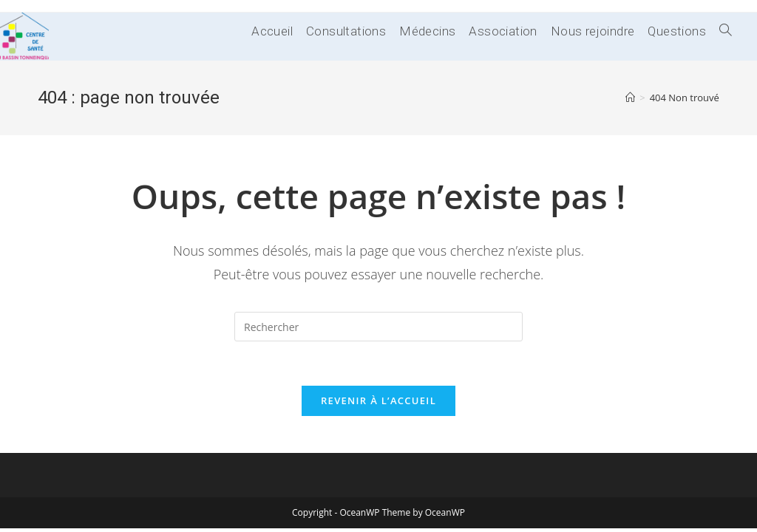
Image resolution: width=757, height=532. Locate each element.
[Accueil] (630, 98)
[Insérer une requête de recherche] (378, 327)
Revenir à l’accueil (378, 400)
